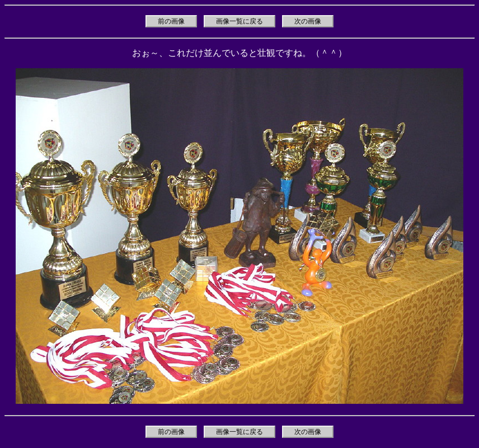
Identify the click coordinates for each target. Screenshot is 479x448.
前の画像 (171, 21)
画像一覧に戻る (239, 21)
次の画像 (308, 21)
